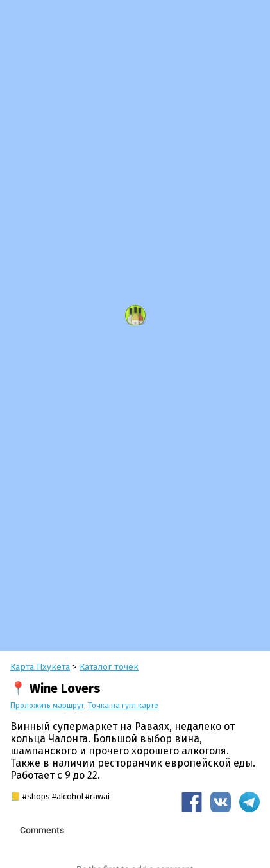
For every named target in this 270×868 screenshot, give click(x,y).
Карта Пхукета (40, 667)
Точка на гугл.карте (123, 706)
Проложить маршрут (47, 706)
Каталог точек (109, 667)
